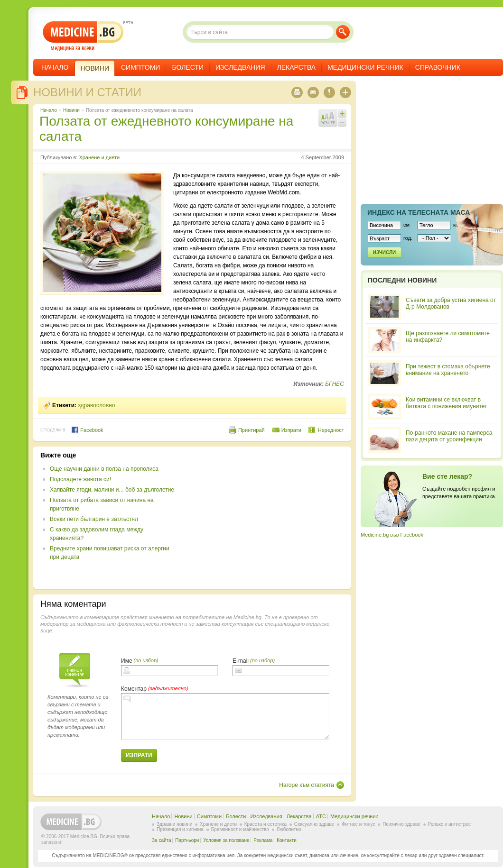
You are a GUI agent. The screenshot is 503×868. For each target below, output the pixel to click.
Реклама (263, 840)
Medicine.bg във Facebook (392, 535)
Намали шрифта (342, 122)
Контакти (287, 840)
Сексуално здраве (314, 824)
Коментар (134, 689)
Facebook (87, 430)
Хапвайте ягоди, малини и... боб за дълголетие (112, 490)
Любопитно (289, 829)
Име (127, 661)
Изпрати (291, 430)
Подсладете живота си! (80, 479)
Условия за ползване (226, 840)
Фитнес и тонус (358, 824)
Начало (55, 67)
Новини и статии (87, 92)
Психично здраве (401, 824)
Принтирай (251, 430)
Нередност (331, 430)
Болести (188, 67)
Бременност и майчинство (240, 829)
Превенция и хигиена (180, 829)
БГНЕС (335, 384)
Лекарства (297, 67)
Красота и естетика (265, 824)
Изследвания (240, 67)
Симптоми (140, 67)
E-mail (241, 661)
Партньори (187, 840)
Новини (71, 110)
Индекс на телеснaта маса (419, 212)
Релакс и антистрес (449, 824)
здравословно (96, 405)
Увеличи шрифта (342, 113)
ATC (321, 816)
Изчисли (384, 252)
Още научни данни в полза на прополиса (104, 469)
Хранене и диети (99, 157)
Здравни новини (174, 824)
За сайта (162, 840)
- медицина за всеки (83, 36)
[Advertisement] (267, 518)
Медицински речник (365, 67)
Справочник (438, 67)
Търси (343, 32)
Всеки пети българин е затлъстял (94, 519)
